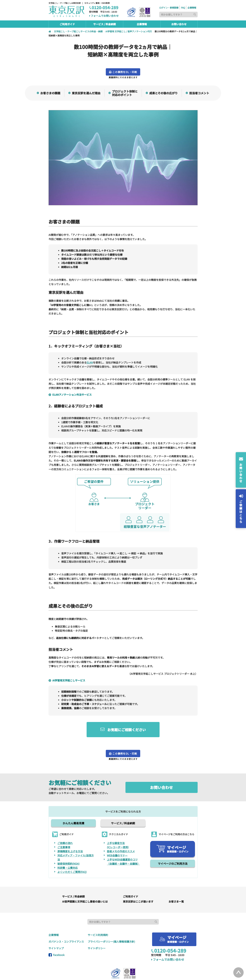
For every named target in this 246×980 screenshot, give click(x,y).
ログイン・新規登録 (169, 8)
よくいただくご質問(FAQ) (72, 859)
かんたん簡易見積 (73, 811)
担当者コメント (197, 93)
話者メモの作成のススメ (121, 839)
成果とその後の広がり (162, 93)
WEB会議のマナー (117, 843)
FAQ (183, 8)
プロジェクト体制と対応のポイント (123, 93)
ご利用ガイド (131, 884)
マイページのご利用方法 (173, 851)
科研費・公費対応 (68, 855)
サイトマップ (56, 936)
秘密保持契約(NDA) (68, 851)
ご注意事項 (64, 835)
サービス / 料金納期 (123, 811)
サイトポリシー (97, 936)
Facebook (57, 942)
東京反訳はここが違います (138, 889)
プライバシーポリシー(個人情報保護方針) (111, 929)
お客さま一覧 (176, 889)
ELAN (90, 362)
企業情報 (192, 8)
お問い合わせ (161, 775)
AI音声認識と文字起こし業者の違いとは (85, 889)
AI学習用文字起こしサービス (68, 668)
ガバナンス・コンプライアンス (66, 929)
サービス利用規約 (98, 922)
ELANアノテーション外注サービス (71, 395)
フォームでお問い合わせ (104, 16)
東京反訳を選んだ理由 (84, 93)
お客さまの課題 (49, 93)
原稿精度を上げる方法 (70, 839)
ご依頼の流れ (65, 830)
